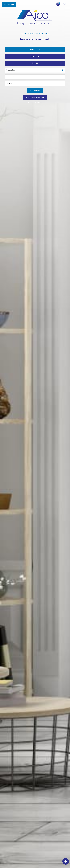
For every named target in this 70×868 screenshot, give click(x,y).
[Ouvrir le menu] (9, 4)
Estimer (35, 63)
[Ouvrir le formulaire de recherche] (35, 91)
